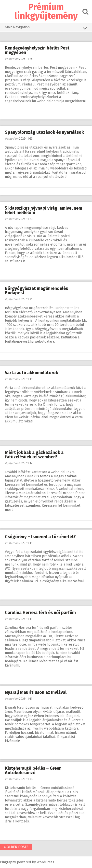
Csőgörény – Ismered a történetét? (40, 537)
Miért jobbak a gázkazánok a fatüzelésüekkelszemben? (34, 455)
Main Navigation (46, 28)
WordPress (46, 862)
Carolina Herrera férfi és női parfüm (40, 613)
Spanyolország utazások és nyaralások (44, 132)
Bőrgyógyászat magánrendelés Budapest (36, 291)
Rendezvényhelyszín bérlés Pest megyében (37, 50)
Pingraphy (8, 862)
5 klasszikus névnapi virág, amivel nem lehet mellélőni (44, 210)
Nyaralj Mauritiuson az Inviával (36, 692)
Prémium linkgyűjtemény (46, 11)
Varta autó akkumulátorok (32, 373)
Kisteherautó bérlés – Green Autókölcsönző (33, 770)
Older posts (16, 847)
